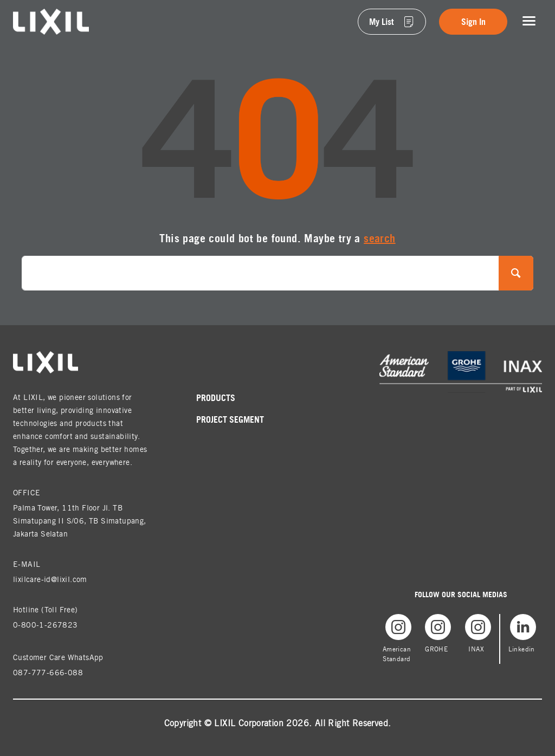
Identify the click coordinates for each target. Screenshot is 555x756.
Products (216, 398)
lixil (20, 15)
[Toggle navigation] (529, 21)
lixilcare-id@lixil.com (50, 579)
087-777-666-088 (48, 673)
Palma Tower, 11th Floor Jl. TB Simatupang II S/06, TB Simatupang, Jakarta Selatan (80, 521)
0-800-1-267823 (46, 625)
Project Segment (230, 419)
